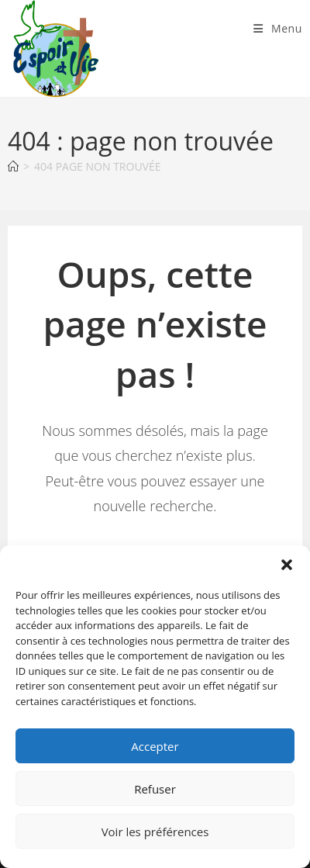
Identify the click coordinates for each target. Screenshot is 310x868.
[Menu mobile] (278, 28)
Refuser (155, 789)
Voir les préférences (155, 832)
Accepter (155, 746)
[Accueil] (13, 166)
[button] (287, 565)
